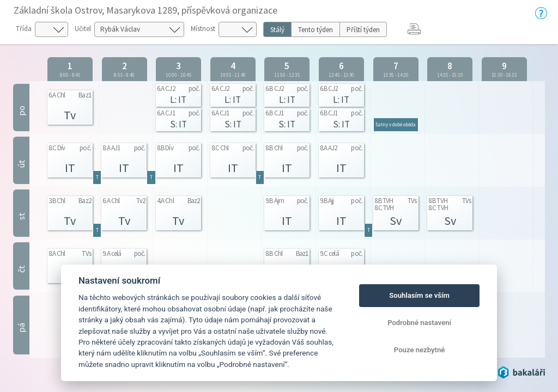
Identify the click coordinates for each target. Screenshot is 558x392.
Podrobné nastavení (419, 323)
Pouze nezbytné (420, 350)
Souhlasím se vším (419, 295)
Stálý (277, 30)
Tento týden (316, 30)
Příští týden (363, 30)
